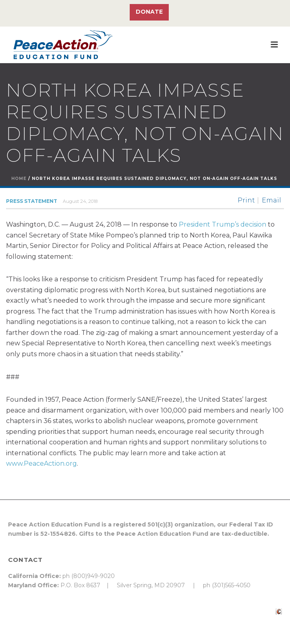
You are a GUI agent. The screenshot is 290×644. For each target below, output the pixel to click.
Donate (149, 12)
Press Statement (32, 201)
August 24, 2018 (80, 201)
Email (271, 200)
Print (246, 200)
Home (19, 179)
